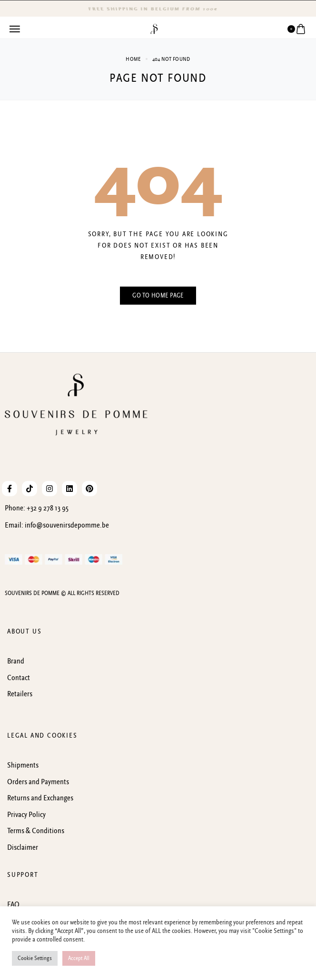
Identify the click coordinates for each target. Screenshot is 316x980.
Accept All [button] (79, 958)
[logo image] (154, 29)
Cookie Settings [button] (35, 958)
